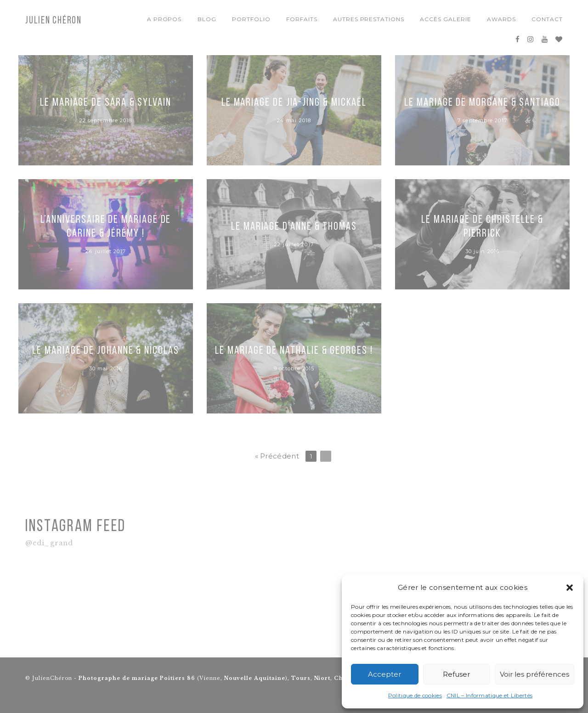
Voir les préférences (534, 674)
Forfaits (302, 19)
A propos (164, 19)
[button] (570, 588)
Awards (501, 19)
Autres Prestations (369, 19)
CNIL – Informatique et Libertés (489, 695)
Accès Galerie (445, 19)
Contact (547, 19)
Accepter (384, 674)
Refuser (456, 674)
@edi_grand (49, 543)
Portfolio (251, 19)
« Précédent (277, 456)
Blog (207, 19)
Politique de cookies (415, 695)
